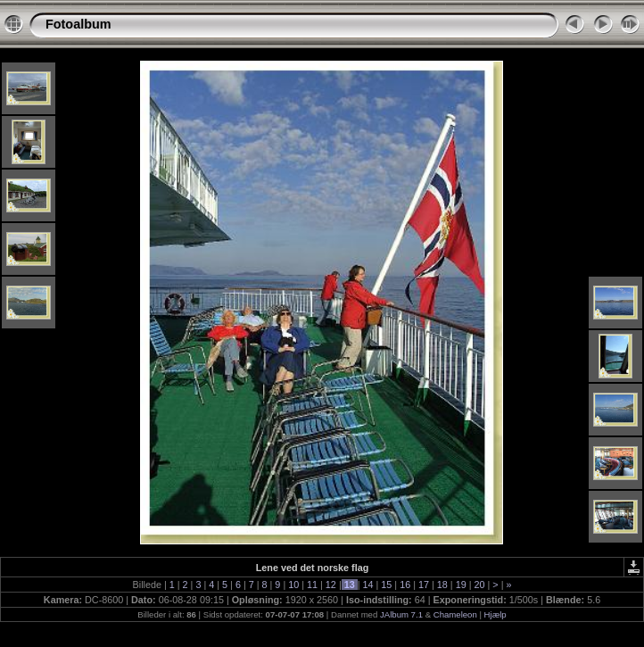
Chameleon (455, 614)
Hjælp (495, 614)
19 (461, 585)
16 (405, 585)
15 (386, 585)
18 (442, 585)
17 (424, 585)
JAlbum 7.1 (401, 614)
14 (368, 585)
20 (479, 585)
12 (331, 585)
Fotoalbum (78, 24)
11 (312, 585)
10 (293, 585)
